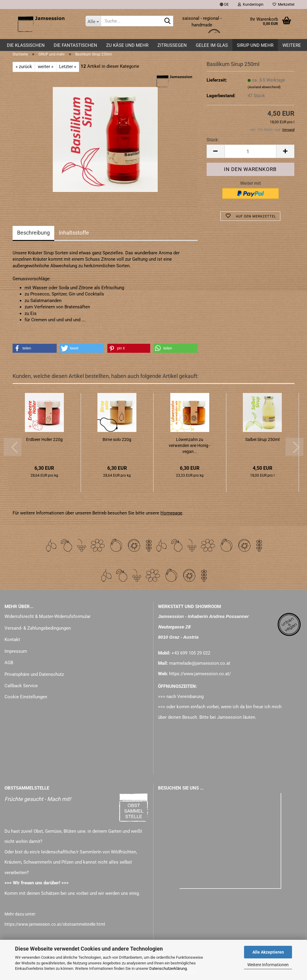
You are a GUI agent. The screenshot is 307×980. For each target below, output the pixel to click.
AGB (9, 663)
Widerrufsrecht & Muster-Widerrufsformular (48, 616)
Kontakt (12, 640)
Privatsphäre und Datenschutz (34, 674)
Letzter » (68, 67)
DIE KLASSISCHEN (26, 45)
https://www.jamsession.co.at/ (200, 674)
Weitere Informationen (268, 965)
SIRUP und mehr (255, 45)
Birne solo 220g (117, 439)
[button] (224, 4)
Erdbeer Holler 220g (44, 439)
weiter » (46, 67)
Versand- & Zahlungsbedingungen (38, 628)
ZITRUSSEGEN (172, 45)
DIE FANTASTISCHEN (75, 45)
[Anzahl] (250, 151)
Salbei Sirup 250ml (262, 439)
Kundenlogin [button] (251, 4)
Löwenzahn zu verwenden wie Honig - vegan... (190, 445)
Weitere (292, 45)
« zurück (24, 67)
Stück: (213, 140)
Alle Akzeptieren (268, 952)
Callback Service (21, 686)
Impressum (16, 651)
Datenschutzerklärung (168, 968)
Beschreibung (33, 233)
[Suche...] (93, 21)
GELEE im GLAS (212, 45)
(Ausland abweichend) (264, 87)
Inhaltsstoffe (74, 233)
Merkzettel (283, 4)
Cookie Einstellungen (26, 697)
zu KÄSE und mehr (127, 45)
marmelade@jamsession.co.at (200, 663)
